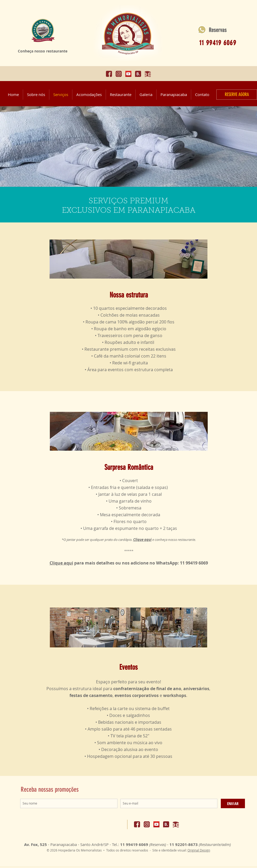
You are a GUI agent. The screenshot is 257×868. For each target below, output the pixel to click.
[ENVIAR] (233, 803)
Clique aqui (61, 563)
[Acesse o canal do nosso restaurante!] (128, 74)
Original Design (199, 850)
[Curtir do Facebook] (112, 824)
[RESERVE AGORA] (237, 95)
